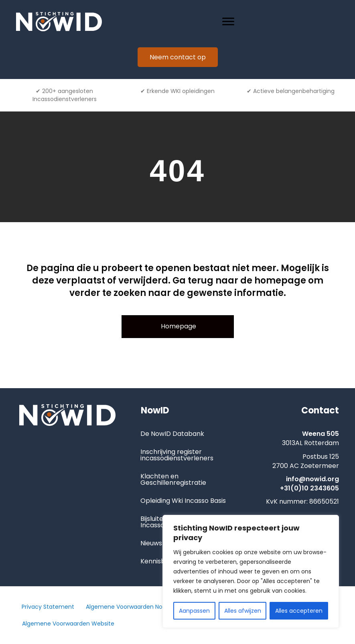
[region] (251, 571)
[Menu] (228, 22)
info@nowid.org (312, 479)
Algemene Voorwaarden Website (68, 624)
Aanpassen (194, 611)
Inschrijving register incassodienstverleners (177, 455)
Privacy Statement (48, 607)
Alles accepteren (299, 611)
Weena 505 (321, 434)
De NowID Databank (172, 434)
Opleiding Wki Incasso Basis (183, 501)
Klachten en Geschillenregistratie (173, 479)
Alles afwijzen (243, 611)
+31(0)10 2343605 (309, 488)
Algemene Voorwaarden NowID (129, 607)
